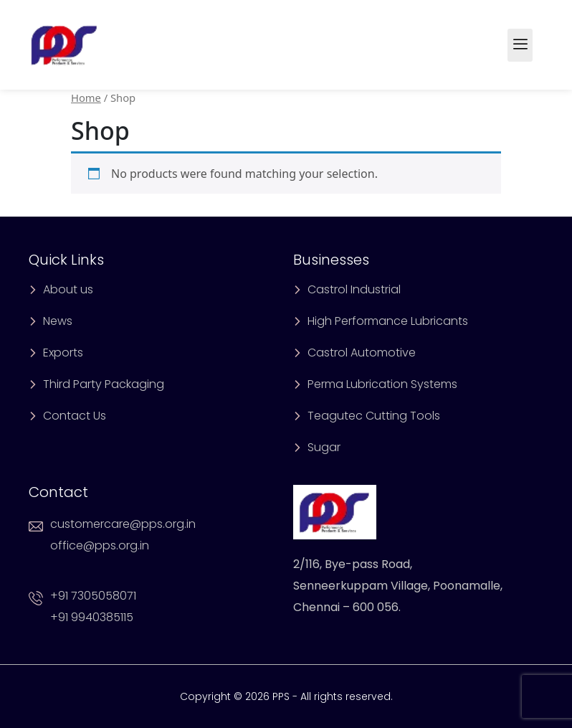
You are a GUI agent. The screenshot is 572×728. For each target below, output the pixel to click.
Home (86, 98)
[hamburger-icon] (520, 45)
